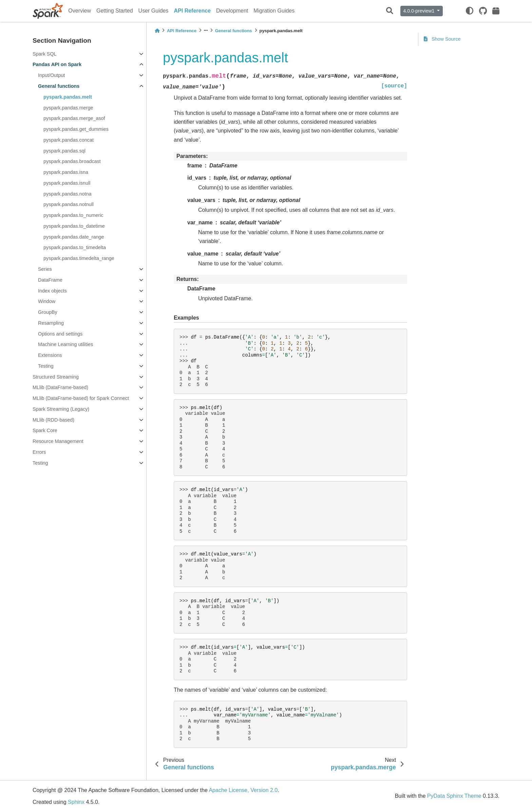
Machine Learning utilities (65, 344)
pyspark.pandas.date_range (74, 237)
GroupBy (48, 312)
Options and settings (60, 334)
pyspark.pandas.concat (69, 140)
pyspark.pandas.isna (66, 172)
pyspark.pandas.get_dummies (76, 129)
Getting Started (115, 11)
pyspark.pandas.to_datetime (74, 226)
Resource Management (58, 441)
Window (47, 301)
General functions (59, 86)
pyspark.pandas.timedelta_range (79, 258)
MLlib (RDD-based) (53, 420)
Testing (46, 366)
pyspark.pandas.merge (68, 108)
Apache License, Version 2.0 (243, 790)
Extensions (50, 355)
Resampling (51, 323)
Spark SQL (44, 54)
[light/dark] (470, 11)
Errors (39, 452)
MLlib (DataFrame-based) (60, 387)
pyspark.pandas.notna (68, 194)
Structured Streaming (56, 377)
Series (45, 269)
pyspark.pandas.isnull (67, 183)
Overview (80, 11)
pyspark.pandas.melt (68, 97)
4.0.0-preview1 (420, 11)
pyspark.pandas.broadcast (72, 161)
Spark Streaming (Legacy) (61, 409)
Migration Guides (274, 11)
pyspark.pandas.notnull (69, 204)
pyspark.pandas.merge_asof (74, 118)
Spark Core (45, 430)
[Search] (390, 11)
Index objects (52, 291)
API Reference (193, 11)
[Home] (157, 31)
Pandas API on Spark (57, 64)
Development (232, 11)
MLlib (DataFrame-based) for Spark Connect (81, 398)
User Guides (154, 11)
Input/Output (51, 75)
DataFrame (50, 280)
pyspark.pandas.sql (64, 151)
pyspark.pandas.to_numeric (73, 215)
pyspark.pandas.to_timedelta (75, 247)
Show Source (442, 39)
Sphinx (76, 802)
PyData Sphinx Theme (454, 796)
